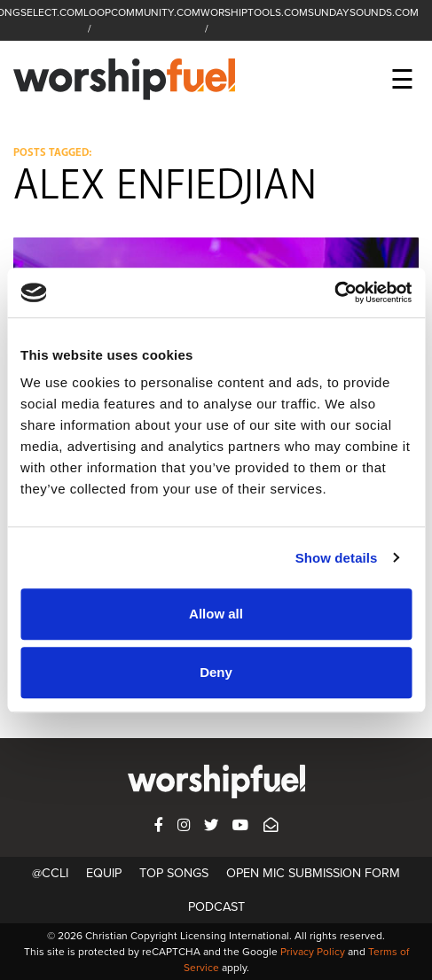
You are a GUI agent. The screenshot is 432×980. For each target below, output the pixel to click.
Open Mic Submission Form (313, 873)
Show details (337, 558)
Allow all (216, 614)
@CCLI (50, 873)
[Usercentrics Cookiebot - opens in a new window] (334, 292)
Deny (216, 672)
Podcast (216, 907)
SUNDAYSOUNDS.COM (363, 12)
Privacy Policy (313, 952)
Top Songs (174, 873)
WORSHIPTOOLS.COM (254, 12)
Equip (104, 873)
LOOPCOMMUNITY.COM (142, 12)
